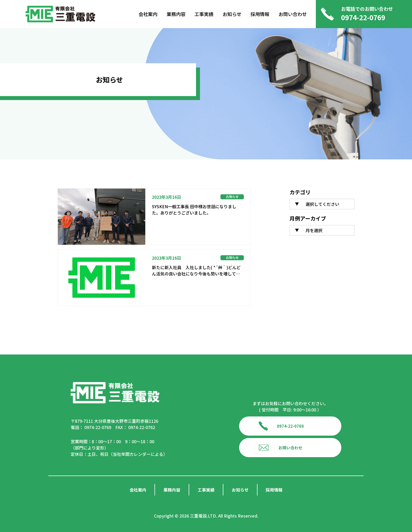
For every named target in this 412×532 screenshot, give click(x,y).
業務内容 (176, 14)
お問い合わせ (293, 14)
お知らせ (232, 14)
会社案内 (148, 14)
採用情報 (260, 14)
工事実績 (204, 14)
